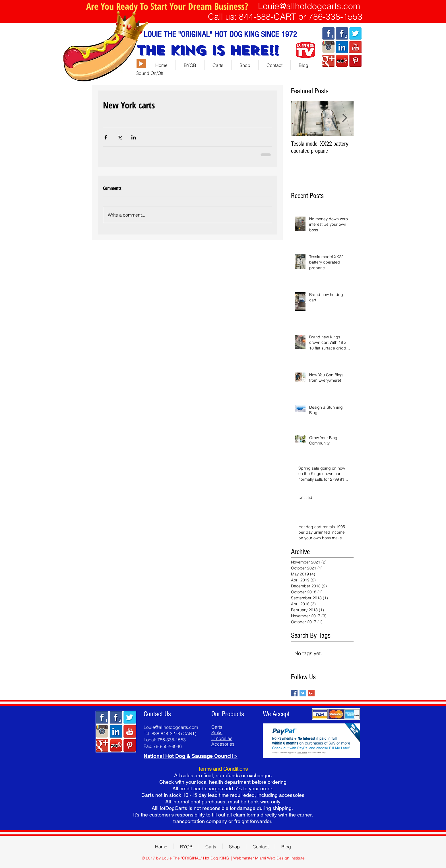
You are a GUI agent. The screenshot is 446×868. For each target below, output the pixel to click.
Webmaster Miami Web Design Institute (269, 858)
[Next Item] (344, 119)
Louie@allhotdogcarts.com (309, 6)
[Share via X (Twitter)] (120, 137)
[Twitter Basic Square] (303, 693)
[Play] (141, 63)
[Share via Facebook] (106, 137)
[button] (245, 65)
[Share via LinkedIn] (134, 137)
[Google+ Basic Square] (311, 693)
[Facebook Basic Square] (294, 693)
